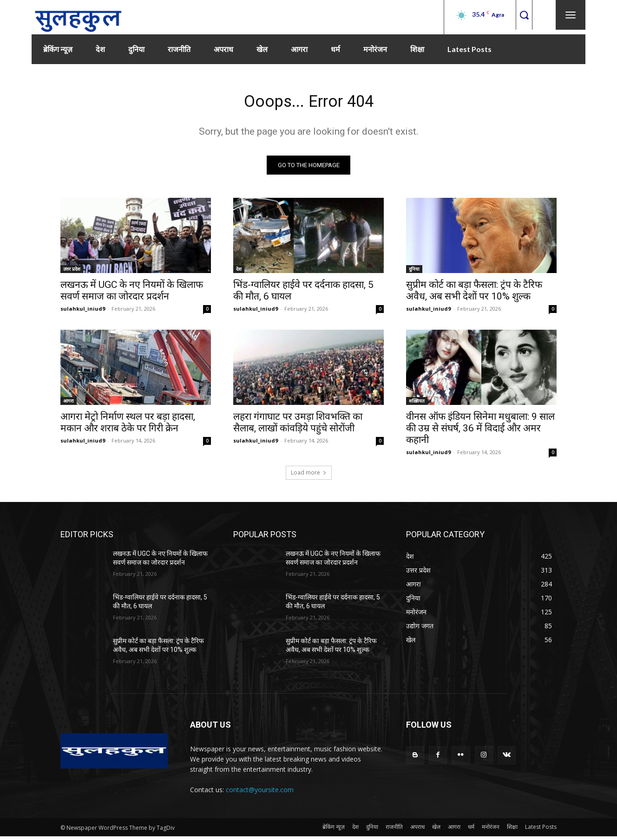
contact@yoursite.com (260, 793)
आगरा (69, 404)
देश (239, 272)
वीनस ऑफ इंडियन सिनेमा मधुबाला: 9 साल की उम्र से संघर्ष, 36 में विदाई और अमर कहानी (480, 431)
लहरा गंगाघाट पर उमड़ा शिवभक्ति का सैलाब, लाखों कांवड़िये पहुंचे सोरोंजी (298, 426)
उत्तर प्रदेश (72, 272)
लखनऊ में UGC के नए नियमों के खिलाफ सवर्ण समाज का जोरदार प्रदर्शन (132, 294)
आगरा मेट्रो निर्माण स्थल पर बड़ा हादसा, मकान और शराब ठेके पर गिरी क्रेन (128, 426)
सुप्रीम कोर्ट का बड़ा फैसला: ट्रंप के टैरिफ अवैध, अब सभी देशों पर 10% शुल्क (474, 294)
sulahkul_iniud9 (83, 312)
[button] (524, 15)
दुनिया (414, 272)
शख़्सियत (417, 404)
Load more (309, 476)
